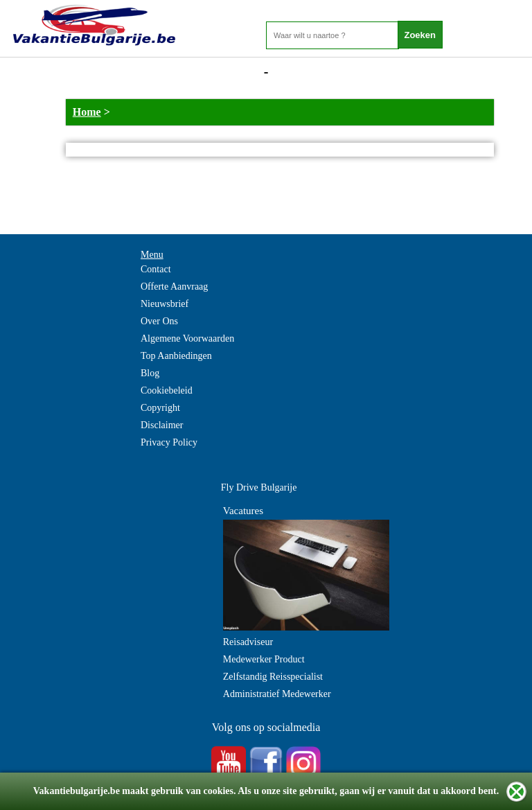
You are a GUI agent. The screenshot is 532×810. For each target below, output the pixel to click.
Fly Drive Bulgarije (259, 487)
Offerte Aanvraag (174, 287)
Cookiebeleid (167, 390)
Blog (150, 373)
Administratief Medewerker (277, 694)
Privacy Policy (169, 442)
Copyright (160, 408)
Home (87, 112)
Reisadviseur (248, 642)
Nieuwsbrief (165, 304)
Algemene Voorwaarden (187, 338)
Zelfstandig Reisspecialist (273, 677)
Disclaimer (162, 425)
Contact (156, 269)
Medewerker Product (264, 659)
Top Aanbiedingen (176, 356)
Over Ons (159, 321)
